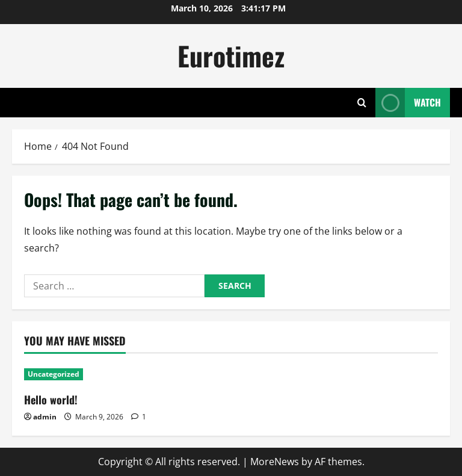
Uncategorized (54, 374)
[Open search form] (362, 103)
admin (45, 417)
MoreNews (275, 462)
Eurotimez (231, 56)
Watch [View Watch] (408, 103)
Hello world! (51, 400)
